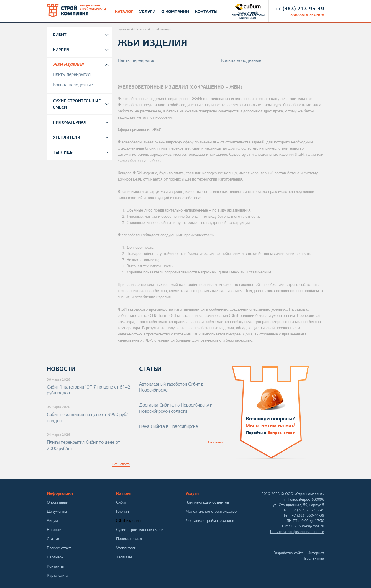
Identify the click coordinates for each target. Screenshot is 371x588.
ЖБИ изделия (68, 65)
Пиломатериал (70, 122)
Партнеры (56, 557)
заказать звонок (307, 15)
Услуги (147, 11)
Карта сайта (58, 575)
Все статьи (215, 442)
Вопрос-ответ (281, 433)
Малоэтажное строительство (211, 511)
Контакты (206, 11)
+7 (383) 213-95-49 (299, 8)
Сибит (60, 35)
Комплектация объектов (207, 502)
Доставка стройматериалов (210, 521)
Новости (54, 530)
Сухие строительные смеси (77, 104)
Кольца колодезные (241, 60)
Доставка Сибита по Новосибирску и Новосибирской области (176, 408)
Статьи (53, 539)
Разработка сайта (289, 553)
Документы (57, 511)
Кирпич (61, 50)
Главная (124, 29)
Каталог (124, 11)
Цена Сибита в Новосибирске (169, 426)
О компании (175, 11)
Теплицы (63, 152)
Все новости (121, 464)
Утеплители (67, 137)
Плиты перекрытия (137, 60)
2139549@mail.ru (309, 526)
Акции (52, 521)
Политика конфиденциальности (297, 532)
